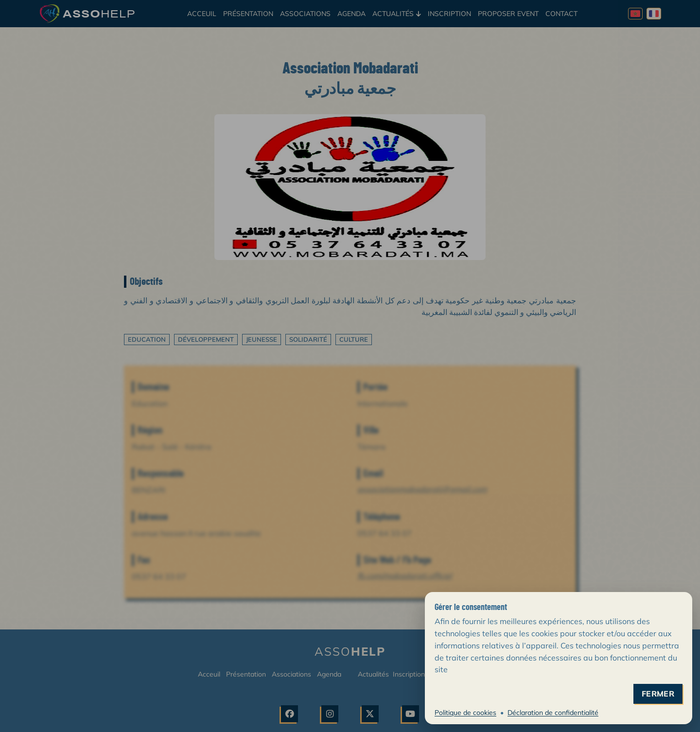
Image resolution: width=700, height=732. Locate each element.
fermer (658, 694)
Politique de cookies (465, 713)
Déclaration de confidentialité (553, 713)
